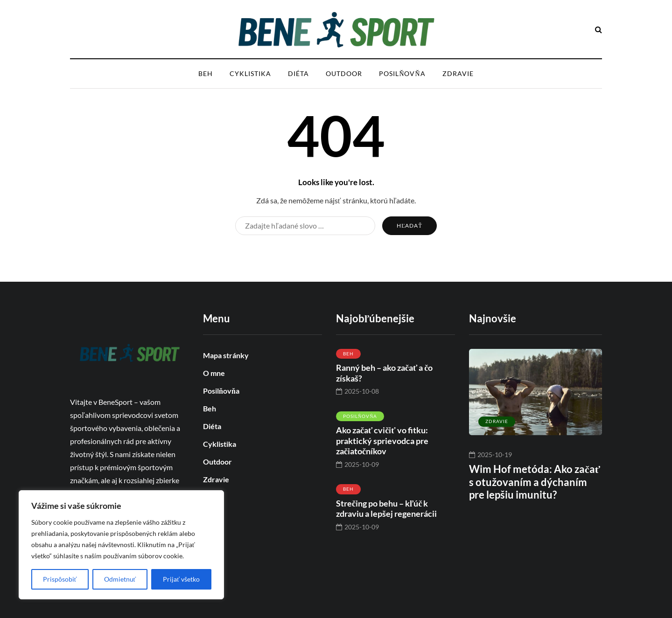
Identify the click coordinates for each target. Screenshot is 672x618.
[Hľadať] (305, 226)
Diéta (298, 73)
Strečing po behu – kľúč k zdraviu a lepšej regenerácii (386, 509)
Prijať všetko (181, 579)
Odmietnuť (120, 579)
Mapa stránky (226, 355)
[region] (121, 545)
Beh (206, 73)
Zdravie (458, 73)
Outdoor (344, 73)
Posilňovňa (402, 73)
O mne (214, 373)
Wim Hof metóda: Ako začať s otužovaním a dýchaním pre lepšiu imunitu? (535, 482)
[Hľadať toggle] (598, 29)
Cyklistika (250, 73)
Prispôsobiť (60, 579)
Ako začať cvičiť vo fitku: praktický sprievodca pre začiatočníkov (382, 441)
